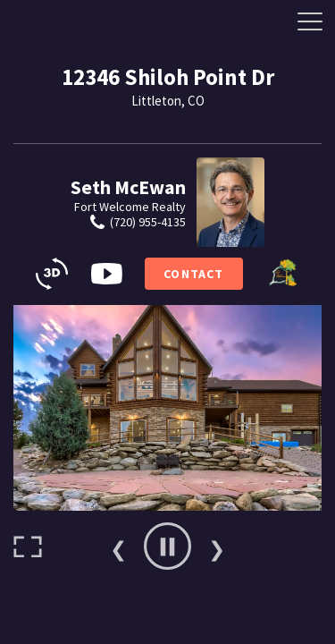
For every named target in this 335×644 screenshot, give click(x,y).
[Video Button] (107, 274)
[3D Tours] (52, 274)
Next (217, 547)
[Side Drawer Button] (310, 21)
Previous (119, 547)
